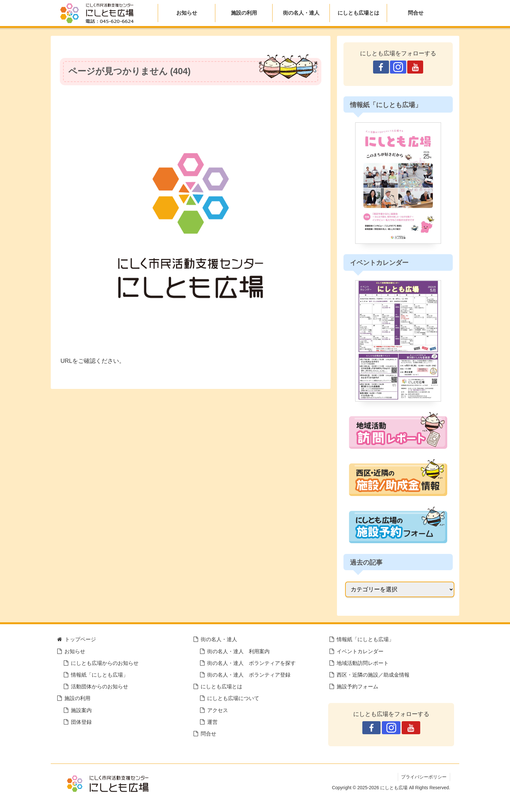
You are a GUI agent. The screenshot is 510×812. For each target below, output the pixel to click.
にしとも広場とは (221, 686)
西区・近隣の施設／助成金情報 (373, 675)
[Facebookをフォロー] (381, 67)
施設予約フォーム (357, 686)
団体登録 (81, 722)
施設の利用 (77, 698)
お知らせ (75, 651)
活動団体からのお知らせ (100, 686)
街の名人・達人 (219, 639)
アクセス (218, 710)
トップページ (80, 639)
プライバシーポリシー (424, 777)
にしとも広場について (233, 698)
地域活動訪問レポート (363, 663)
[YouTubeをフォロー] (415, 67)
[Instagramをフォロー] (398, 67)
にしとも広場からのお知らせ (105, 663)
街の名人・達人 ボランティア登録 (249, 675)
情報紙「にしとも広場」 (100, 675)
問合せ (208, 734)
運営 (212, 722)
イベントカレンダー (360, 651)
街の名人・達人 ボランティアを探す (251, 663)
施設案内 (81, 710)
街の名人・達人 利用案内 (238, 651)
